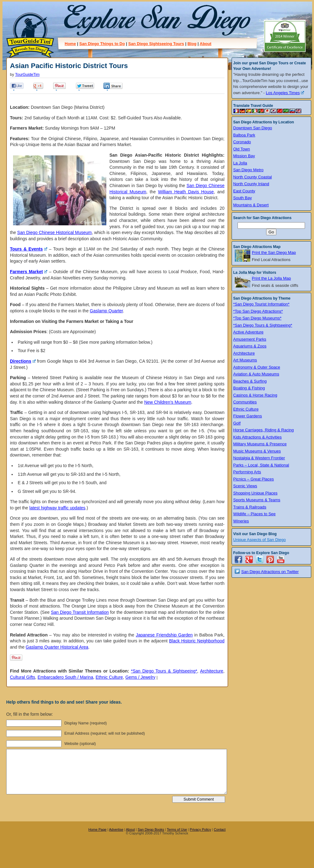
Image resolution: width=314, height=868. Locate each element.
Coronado (242, 142)
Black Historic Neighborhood (197, 641)
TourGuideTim (28, 75)
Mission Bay (244, 156)
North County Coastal (252, 177)
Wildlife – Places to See (254, 514)
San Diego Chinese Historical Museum (54, 232)
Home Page (97, 829)
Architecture (212, 671)
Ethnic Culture (109, 677)
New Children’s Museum (168, 402)
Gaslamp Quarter (106, 311)
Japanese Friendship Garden (164, 635)
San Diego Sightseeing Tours (156, 44)
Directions (23, 361)
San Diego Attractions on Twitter (270, 572)
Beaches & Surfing (250, 381)
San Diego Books (151, 829)
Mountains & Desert (251, 205)
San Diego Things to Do (102, 44)
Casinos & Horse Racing (255, 395)
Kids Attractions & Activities (257, 437)
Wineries (241, 521)
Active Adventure (248, 332)
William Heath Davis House (186, 192)
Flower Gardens (247, 416)
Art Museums (245, 360)
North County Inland (251, 184)
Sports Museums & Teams (257, 500)
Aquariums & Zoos (250, 346)
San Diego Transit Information (80, 612)
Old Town (242, 149)
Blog (192, 44)
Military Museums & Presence (260, 444)
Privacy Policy (200, 829)
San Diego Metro (248, 170)
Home (70, 44)
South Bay (242, 198)
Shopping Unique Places (255, 493)
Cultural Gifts (23, 677)
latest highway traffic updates (57, 508)
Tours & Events (29, 249)
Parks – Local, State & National (261, 465)
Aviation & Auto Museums (256, 374)
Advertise (116, 829)
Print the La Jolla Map (271, 278)
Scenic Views (245, 486)
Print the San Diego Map (274, 253)
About (205, 44)
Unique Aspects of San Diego (259, 540)
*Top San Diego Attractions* (258, 311)
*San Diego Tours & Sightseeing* (164, 671)
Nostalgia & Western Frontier (259, 458)
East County (244, 191)
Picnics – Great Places (254, 479)
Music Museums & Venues (257, 451)
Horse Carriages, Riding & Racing (263, 430)
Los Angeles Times (285, 93)
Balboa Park (244, 135)
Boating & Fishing (249, 388)
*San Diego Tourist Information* (261, 304)
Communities (245, 402)
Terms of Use (177, 829)
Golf (237, 423)
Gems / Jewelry (140, 677)
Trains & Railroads (250, 507)
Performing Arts (247, 472)
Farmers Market (29, 272)
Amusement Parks (250, 339)
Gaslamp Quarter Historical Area (57, 647)
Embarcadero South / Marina (65, 677)
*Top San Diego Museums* (257, 318)
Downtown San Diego (253, 128)
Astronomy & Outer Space (257, 367)
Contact (220, 829)
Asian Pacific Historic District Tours (69, 66)
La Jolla (240, 163)
